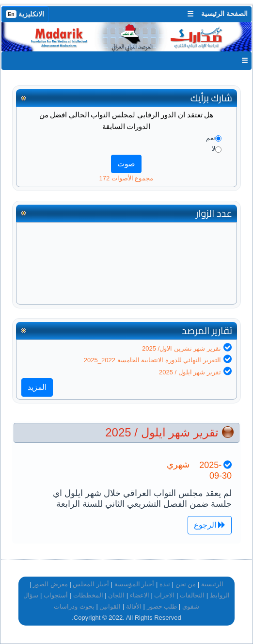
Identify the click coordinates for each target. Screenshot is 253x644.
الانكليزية (25, 14)
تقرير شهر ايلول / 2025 (190, 372)
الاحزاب (164, 595)
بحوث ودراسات (74, 606)
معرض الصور (50, 584)
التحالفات (192, 595)
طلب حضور (162, 606)
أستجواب (56, 595)
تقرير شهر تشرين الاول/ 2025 (182, 348)
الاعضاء (140, 595)
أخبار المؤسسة (134, 584)
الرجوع (210, 525)
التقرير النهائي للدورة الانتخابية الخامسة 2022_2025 (152, 360)
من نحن (186, 584)
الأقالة (134, 606)
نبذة (165, 584)
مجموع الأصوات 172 (126, 178)
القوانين (110, 606)
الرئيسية (212, 584)
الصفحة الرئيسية (224, 14)
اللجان (116, 595)
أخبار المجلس (91, 584)
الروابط (220, 595)
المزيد (37, 387)
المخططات (88, 595)
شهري (178, 465)
